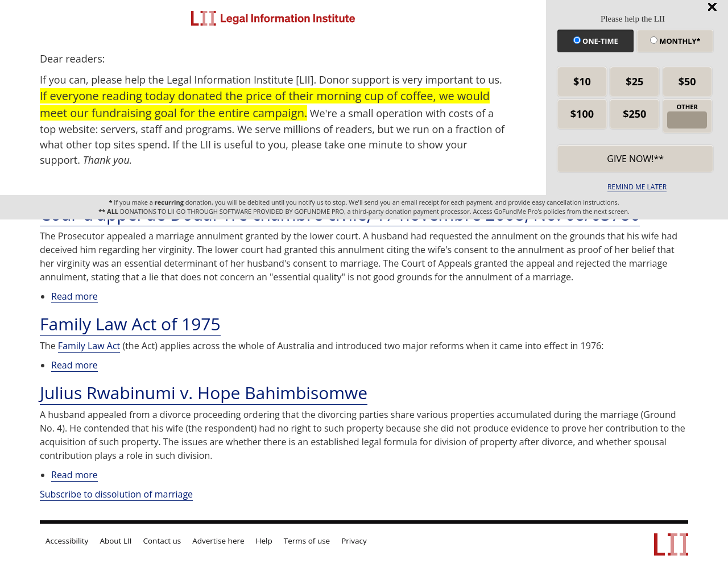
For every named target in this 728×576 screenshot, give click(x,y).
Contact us (162, 541)
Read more (75, 297)
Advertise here (218, 541)
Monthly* (675, 41)
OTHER (687, 107)
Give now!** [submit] (635, 159)
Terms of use (307, 541)
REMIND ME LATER (637, 187)
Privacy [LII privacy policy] (354, 541)
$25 (634, 81)
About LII (115, 541)
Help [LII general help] (264, 541)
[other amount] (687, 120)
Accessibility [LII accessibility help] (67, 541)
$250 (634, 114)
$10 (582, 81)
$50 (687, 81)
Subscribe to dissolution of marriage (116, 494)
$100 (582, 114)
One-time (596, 41)
